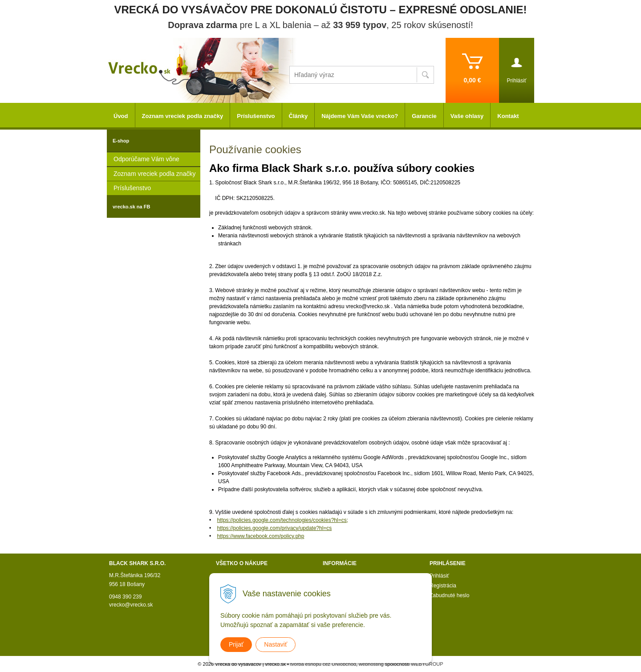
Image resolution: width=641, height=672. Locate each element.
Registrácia (443, 586)
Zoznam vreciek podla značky (154, 174)
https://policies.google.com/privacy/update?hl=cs (275, 528)
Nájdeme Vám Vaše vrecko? (360, 116)
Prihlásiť (439, 576)
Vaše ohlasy (467, 116)
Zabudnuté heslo (449, 595)
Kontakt (508, 116)
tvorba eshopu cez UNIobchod (323, 664)
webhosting (371, 664)
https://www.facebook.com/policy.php (261, 536)
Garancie (424, 116)
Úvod (121, 116)
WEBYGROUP (427, 664)
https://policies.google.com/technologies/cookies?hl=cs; (283, 520)
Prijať (236, 644)
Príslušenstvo (132, 188)
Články (298, 116)
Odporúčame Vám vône (146, 159)
